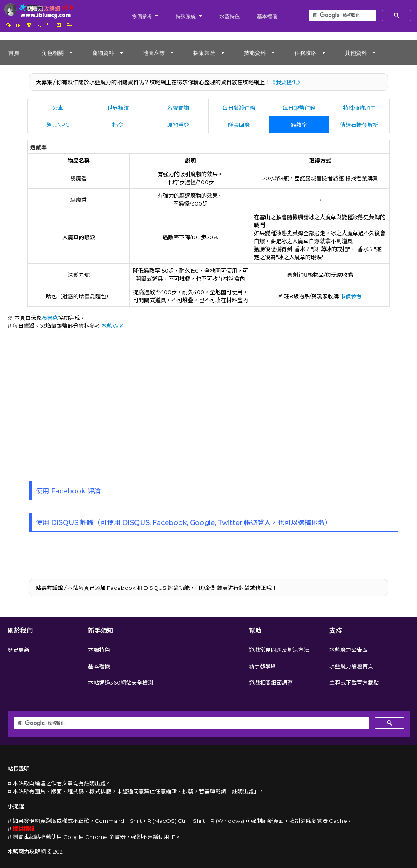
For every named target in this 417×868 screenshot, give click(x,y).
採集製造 (204, 53)
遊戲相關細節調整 (271, 683)
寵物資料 (103, 53)
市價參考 (351, 296)
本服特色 (99, 650)
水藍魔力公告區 (349, 650)
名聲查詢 (178, 108)
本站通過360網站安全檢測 (121, 683)
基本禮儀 (267, 16)
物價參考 (142, 16)
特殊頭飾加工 (359, 108)
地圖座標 (154, 53)
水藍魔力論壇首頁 (351, 666)
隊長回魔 (239, 125)
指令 (118, 125)
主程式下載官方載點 (354, 683)
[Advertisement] (209, 401)
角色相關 (53, 53)
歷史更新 (19, 650)
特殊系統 (186, 16)
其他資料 (356, 53)
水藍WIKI (113, 326)
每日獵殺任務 (239, 108)
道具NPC (58, 125)
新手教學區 (263, 666)
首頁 (14, 53)
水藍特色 (230, 16)
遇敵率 (299, 125)
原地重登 (178, 125)
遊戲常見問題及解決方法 (279, 650)
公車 (58, 108)
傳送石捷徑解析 (359, 125)
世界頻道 (118, 108)
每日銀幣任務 (299, 108)
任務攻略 (305, 53)
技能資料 (255, 53)
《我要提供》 (286, 82)
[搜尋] (341, 16)
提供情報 (24, 829)
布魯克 (50, 318)
